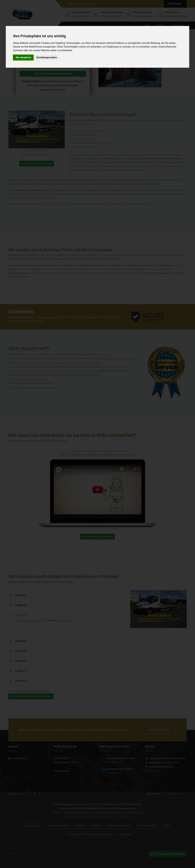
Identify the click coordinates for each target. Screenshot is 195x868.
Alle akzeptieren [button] (23, 57)
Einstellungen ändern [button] (47, 57)
